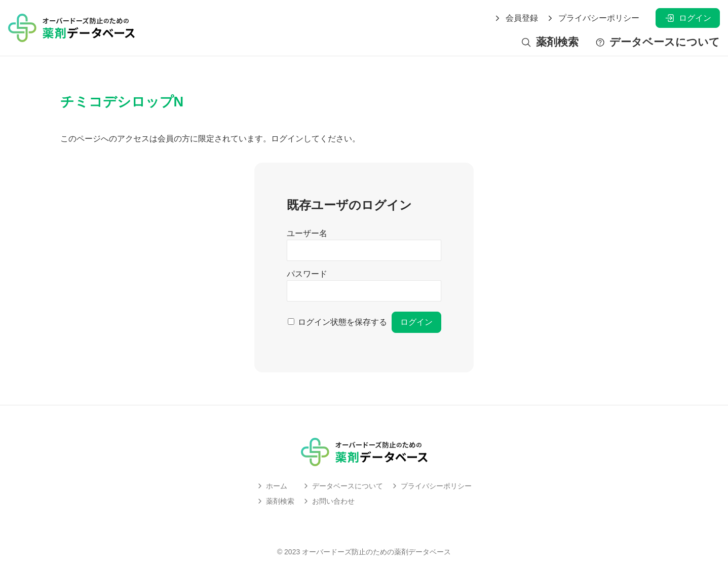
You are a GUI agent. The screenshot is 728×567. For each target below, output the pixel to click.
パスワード (307, 274)
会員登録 (516, 18)
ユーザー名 (307, 233)
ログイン (688, 18)
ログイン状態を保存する (342, 322)
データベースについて (657, 42)
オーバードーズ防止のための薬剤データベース (376, 552)
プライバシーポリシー (593, 18)
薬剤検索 (549, 42)
